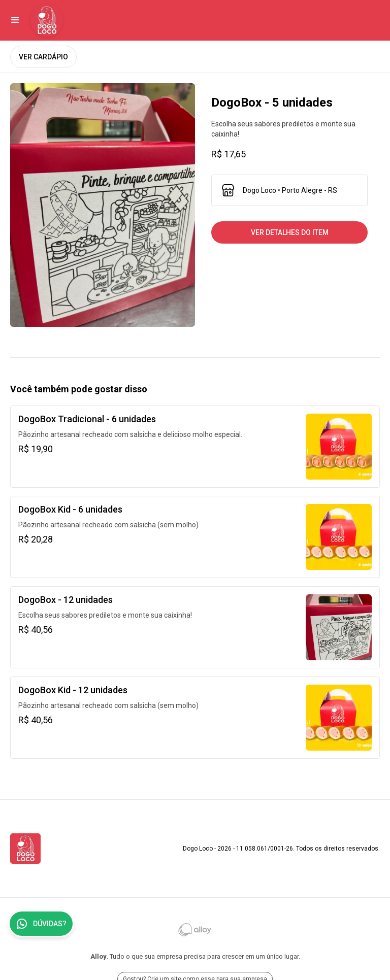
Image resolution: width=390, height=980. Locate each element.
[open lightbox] (103, 205)
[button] (15, 20)
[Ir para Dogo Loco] (47, 20)
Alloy (99, 956)
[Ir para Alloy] (195, 930)
